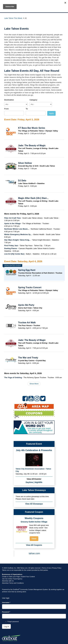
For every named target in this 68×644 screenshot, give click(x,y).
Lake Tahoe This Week (13, 18)
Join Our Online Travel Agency (12, 579)
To (27, 109)
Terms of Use (46, 568)
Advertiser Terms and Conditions (13, 583)
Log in (6, 626)
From (6, 109)
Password (6, 612)
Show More (34, 384)
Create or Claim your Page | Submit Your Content (18, 577)
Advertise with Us (8, 581)
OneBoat (16, 589)
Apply (51, 113)
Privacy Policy (57, 568)
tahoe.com (34, 553)
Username (6, 602)
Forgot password (13, 622)
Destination (9, 100)
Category (33, 100)
